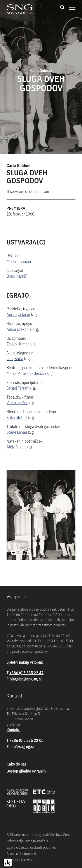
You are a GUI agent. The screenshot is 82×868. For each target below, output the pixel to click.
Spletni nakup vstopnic (25, 662)
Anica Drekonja (19, 329)
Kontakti (13, 730)
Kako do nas (17, 764)
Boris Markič (17, 276)
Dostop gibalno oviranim (26, 771)
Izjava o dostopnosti (21, 854)
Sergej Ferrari (17, 388)
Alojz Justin (16, 447)
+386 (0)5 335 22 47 (26, 673)
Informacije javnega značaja (27, 841)
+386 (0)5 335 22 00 (26, 740)
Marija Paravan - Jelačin (26, 373)
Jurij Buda (15, 358)
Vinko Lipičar (17, 402)
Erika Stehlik (17, 417)
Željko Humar (18, 344)
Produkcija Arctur (19, 860)
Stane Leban (17, 432)
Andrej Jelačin (18, 314)
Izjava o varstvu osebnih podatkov (31, 847)
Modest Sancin (19, 261)
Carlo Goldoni (18, 165)
